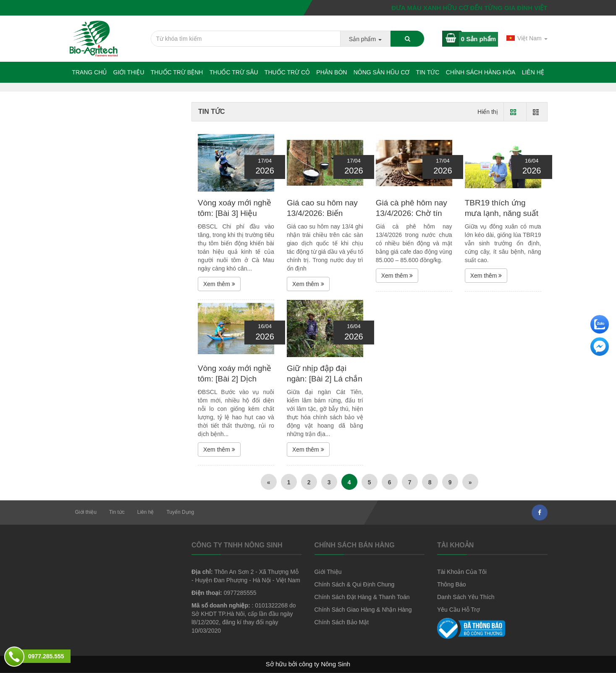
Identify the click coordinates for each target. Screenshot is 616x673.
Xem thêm (219, 284)
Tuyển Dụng (180, 512)
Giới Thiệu (328, 572)
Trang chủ (89, 72)
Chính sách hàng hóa (481, 72)
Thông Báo (452, 584)
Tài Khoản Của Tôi (462, 572)
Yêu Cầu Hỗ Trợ (459, 610)
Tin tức (428, 72)
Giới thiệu (129, 72)
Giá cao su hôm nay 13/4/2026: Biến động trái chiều (322, 213)
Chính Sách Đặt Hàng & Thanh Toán (362, 597)
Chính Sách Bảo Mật (342, 622)
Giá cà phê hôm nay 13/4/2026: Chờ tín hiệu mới (412, 213)
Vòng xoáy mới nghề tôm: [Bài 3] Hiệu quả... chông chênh (235, 213)
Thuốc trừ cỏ (287, 72)
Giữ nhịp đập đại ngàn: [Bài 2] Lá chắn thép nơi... (325, 379)
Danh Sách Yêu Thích (466, 597)
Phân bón (332, 72)
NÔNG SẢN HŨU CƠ (382, 72)
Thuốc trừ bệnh (177, 72)
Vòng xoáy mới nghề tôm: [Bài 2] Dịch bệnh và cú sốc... (235, 379)
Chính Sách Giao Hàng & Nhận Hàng (363, 610)
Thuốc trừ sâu (234, 72)
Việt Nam (527, 38)
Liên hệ (533, 72)
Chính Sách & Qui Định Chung (355, 584)
